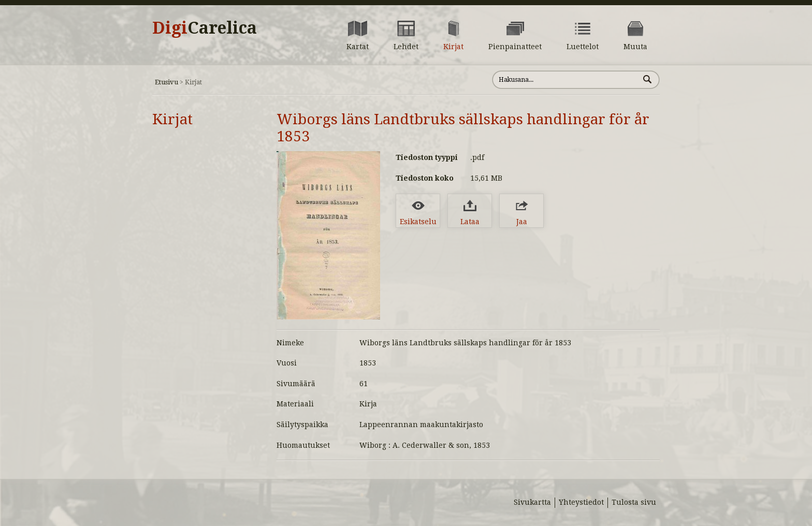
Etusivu (166, 82)
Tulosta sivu (634, 502)
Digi (205, 28)
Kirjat (172, 119)
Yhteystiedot (581, 502)
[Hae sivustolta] (566, 80)
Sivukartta (532, 502)
